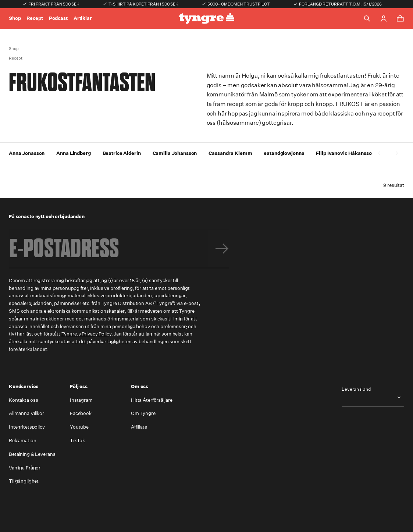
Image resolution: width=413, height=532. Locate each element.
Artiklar (83, 18)
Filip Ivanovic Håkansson (345, 153)
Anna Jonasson (27, 153)
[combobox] (373, 398)
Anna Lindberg (73, 153)
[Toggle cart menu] (400, 18)
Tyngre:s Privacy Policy (86, 334)
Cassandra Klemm (230, 153)
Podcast (58, 18)
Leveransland (356, 389)
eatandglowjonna (284, 153)
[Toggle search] (367, 18)
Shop (15, 18)
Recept (35, 18)
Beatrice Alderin (122, 153)
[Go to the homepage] (207, 19)
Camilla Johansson (175, 153)
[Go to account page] (384, 19)
